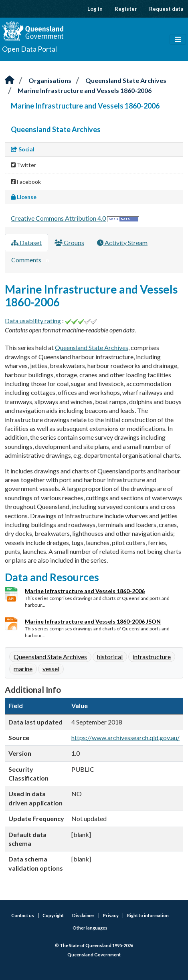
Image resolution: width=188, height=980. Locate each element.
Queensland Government (94, 955)
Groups (69, 242)
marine (23, 669)
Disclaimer (83, 915)
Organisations (50, 80)
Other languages (90, 928)
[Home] (10, 80)
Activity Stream (122, 242)
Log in (95, 9)
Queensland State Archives (126, 80)
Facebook (26, 182)
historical (110, 657)
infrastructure (152, 657)
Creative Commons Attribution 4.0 (58, 218)
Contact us (23, 915)
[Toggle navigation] (178, 40)
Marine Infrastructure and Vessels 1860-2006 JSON (93, 621)
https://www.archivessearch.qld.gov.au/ (125, 738)
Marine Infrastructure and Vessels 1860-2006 (85, 90)
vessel (51, 669)
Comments (31, 260)
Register (126, 9)
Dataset (26, 242)
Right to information (148, 915)
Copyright (53, 915)
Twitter (23, 165)
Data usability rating (33, 321)
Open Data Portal (29, 49)
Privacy (111, 915)
